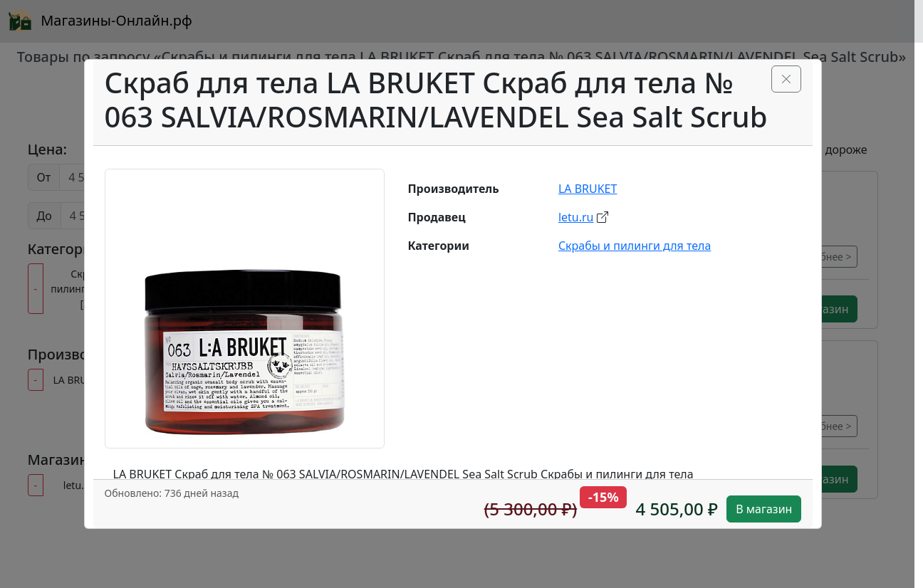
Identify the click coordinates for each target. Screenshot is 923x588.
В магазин (764, 509)
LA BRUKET (588, 189)
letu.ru (576, 217)
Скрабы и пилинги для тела (635, 246)
